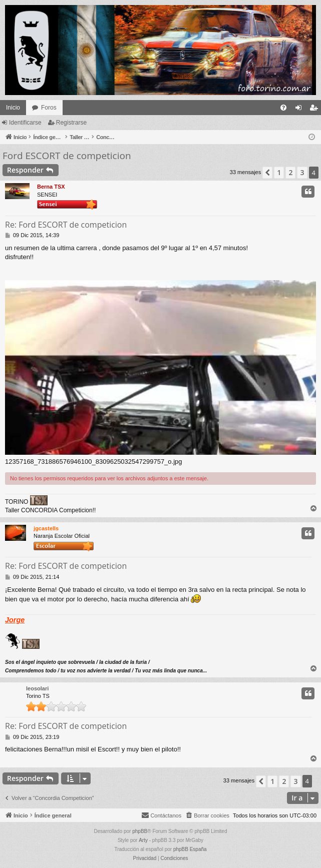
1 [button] (279, 172)
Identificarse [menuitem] (301, 110)
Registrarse (71, 123)
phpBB (140, 831)
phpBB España (190, 849)
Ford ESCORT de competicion (67, 156)
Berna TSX (51, 187)
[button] (267, 173)
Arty (143, 840)
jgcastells (46, 528)
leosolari (37, 688)
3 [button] (302, 172)
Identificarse (25, 123)
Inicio (13, 108)
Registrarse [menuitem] (316, 110)
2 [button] (290, 172)
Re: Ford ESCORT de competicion (66, 225)
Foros (49, 108)
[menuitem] (283, 108)
